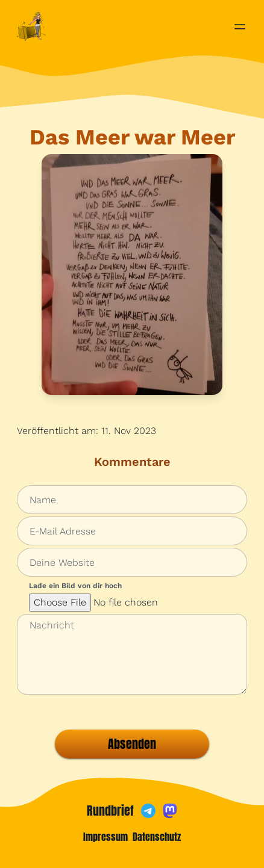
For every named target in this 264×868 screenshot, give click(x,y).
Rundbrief (110, 811)
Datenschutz (157, 837)
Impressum (105, 837)
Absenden (132, 744)
